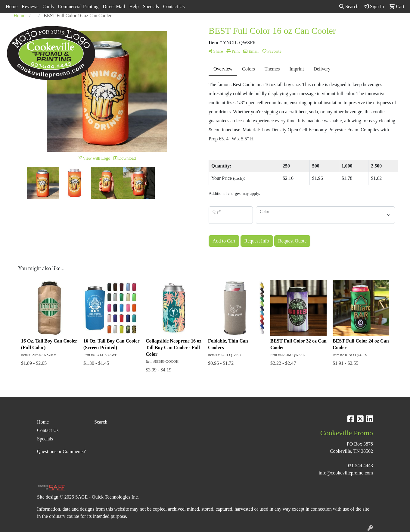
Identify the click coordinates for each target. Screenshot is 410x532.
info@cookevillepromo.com (346, 473)
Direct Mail (114, 6)
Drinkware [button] (210, 26)
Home (12, 6)
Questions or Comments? (61, 451)
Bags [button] (185, 26)
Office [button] (306, 26)
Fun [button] (234, 26)
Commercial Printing (78, 6)
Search (349, 6)
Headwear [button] (258, 26)
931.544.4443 (360, 466)
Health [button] (284, 26)
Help (134, 6)
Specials (151, 6)
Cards (48, 6)
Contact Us (174, 6)
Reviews (30, 6)
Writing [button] (349, 26)
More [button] (372, 26)
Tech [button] (327, 26)
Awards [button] (163, 26)
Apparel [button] (138, 26)
